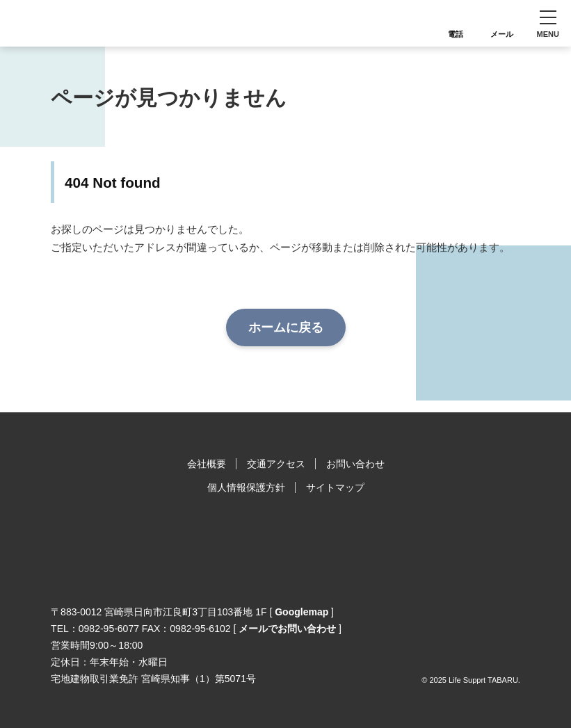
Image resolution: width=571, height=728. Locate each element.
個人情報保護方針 (246, 487)
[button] (548, 23)
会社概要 (207, 464)
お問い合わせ (355, 464)
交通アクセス (276, 464)
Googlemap (301, 612)
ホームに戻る (286, 327)
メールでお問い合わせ (287, 629)
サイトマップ (335, 487)
